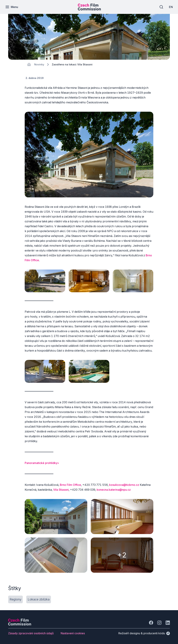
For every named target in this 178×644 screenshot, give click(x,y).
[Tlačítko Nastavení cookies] (73, 633)
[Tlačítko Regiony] (15, 599)
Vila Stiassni (61, 490)
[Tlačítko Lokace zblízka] (39, 599)
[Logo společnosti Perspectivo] (20, 624)
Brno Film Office (70, 485)
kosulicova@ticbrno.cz (124, 485)
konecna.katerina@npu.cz (114, 490)
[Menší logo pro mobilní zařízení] (89, 9)
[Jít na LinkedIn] (168, 623)
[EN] (171, 7)
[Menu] (12, 7)
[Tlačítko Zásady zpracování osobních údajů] (31, 633)
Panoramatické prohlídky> (42, 463)
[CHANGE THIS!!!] (29, 65)
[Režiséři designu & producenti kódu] (144, 633)
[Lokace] (39, 64)
